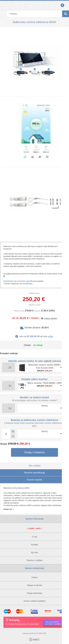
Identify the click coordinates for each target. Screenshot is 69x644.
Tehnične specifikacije (34, 473)
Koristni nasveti (34, 480)
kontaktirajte (27, 284)
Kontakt (34, 545)
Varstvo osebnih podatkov (34, 601)
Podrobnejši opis (10, 281)
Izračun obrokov (51, 318)
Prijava (3, 6)
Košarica (66, 6)
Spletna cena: (34, 293)
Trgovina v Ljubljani (34, 560)
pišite (51, 336)
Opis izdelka (34, 466)
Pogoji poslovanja (34, 593)
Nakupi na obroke (34, 585)
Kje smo (35, 552)
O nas (34, 537)
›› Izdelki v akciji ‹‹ (34, 528)
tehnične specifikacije (27, 281)
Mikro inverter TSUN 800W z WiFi (45, 383)
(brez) (45, 406)
